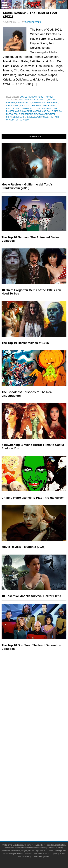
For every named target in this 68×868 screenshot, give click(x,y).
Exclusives (40, 735)
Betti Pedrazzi (24, 103)
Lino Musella (44, 108)
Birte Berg (53, 103)
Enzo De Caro (13, 108)
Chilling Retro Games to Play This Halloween (33, 498)
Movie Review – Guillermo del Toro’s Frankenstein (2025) (27, 186)
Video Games (40, 698)
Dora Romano (49, 106)
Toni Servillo (22, 120)
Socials (40, 772)
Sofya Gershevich (16, 117)
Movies (23, 97)
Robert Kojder (46, 97)
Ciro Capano (13, 106)
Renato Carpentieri (44, 114)
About (40, 751)
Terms (40, 815)
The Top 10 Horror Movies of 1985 (25, 343)
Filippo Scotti (29, 108)
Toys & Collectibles (40, 703)
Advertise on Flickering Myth (40, 767)
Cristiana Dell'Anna (30, 106)
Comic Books (40, 692)
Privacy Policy (40, 825)
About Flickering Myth (40, 756)
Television (40, 687)
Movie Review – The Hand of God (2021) (30, 15)
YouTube (40, 782)
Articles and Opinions (40, 724)
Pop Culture (40, 677)
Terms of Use (40, 820)
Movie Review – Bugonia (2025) (23, 547)
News (40, 713)
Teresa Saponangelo (37, 117)
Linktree (40, 804)
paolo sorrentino (23, 114)
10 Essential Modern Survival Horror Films (31, 596)
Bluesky (40, 788)
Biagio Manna (39, 103)
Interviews (40, 729)
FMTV (40, 746)
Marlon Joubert (23, 111)
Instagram (40, 793)
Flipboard (40, 799)
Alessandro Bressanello (34, 100)
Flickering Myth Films (40, 740)
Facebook (40, 777)
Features (40, 709)
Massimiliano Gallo (43, 111)
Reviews (32, 97)
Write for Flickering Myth (40, 761)
